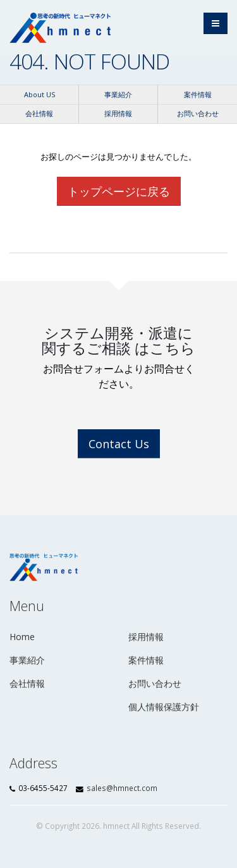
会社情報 (39, 113)
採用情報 (118, 113)
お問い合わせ (198, 113)
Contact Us (119, 444)
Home (22, 637)
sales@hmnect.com (122, 788)
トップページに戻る (119, 191)
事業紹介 (118, 94)
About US (39, 94)
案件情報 (198, 94)
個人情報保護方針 (164, 707)
